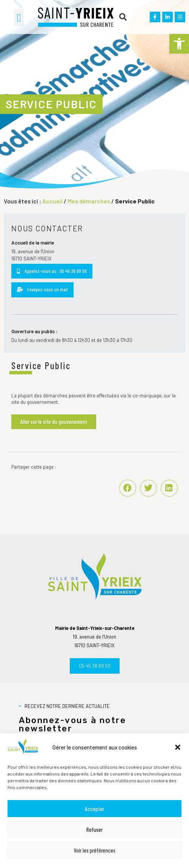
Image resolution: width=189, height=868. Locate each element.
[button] (179, 44)
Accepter (94, 809)
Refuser (94, 830)
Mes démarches (89, 201)
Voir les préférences (95, 850)
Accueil (52, 201)
